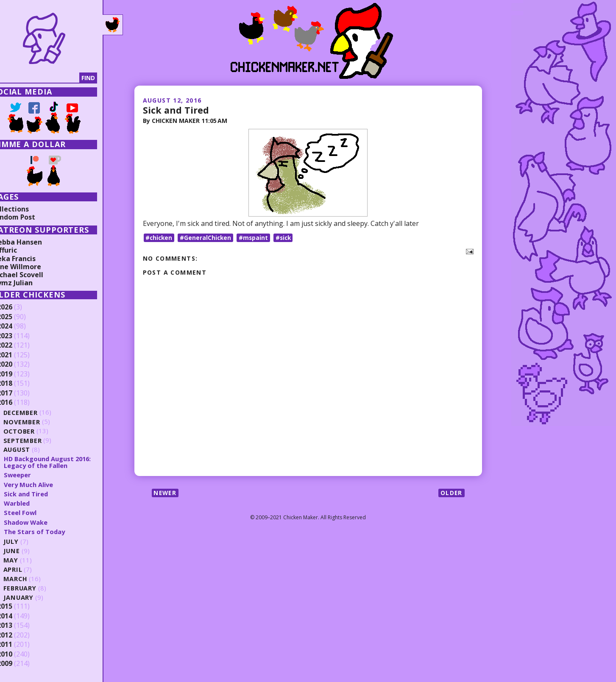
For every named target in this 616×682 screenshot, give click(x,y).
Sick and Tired (176, 110)
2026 (20, 307)
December (36, 412)
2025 (20, 317)
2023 (20, 336)
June (27, 551)
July (27, 541)
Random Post (29, 217)
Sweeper (33, 475)
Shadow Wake (42, 522)
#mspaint (256, 238)
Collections (25, 209)
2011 (20, 645)
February (36, 588)
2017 (20, 393)
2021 (20, 355)
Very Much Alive (44, 484)
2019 (20, 374)
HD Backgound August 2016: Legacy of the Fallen (64, 462)
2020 (20, 365)
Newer (166, 493)
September (38, 440)
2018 (20, 384)
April (28, 569)
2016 (20, 403)
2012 (20, 635)
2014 (20, 616)
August (33, 450)
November (38, 422)
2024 (20, 326)
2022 (20, 345)
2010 (20, 654)
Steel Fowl (36, 512)
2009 (20, 664)
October (35, 431)
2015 (20, 607)
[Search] (50, 78)
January (34, 597)
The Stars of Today (50, 532)
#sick (287, 238)
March (31, 579)
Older (451, 493)
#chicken (160, 238)
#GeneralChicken (208, 238)
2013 (20, 626)
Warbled (33, 503)
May (26, 560)
